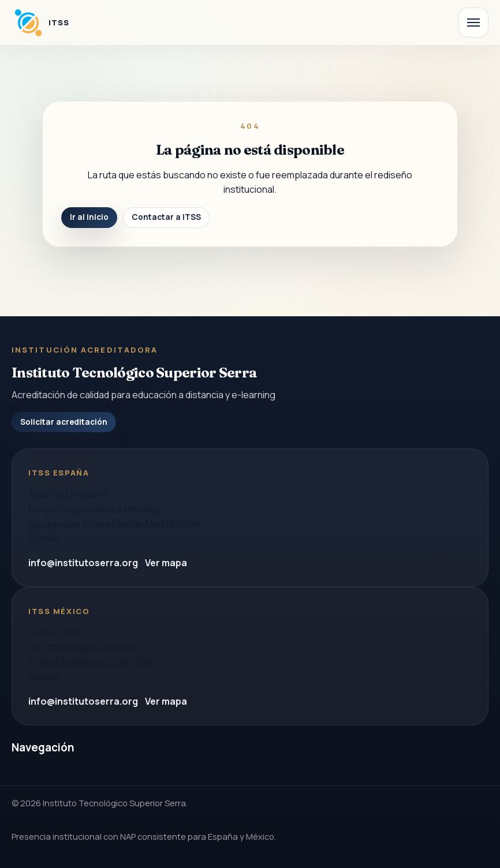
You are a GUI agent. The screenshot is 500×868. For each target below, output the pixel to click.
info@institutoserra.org (83, 563)
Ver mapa (166, 563)
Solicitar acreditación (64, 422)
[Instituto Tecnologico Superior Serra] (40, 23)
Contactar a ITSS (166, 217)
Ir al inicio (89, 217)
